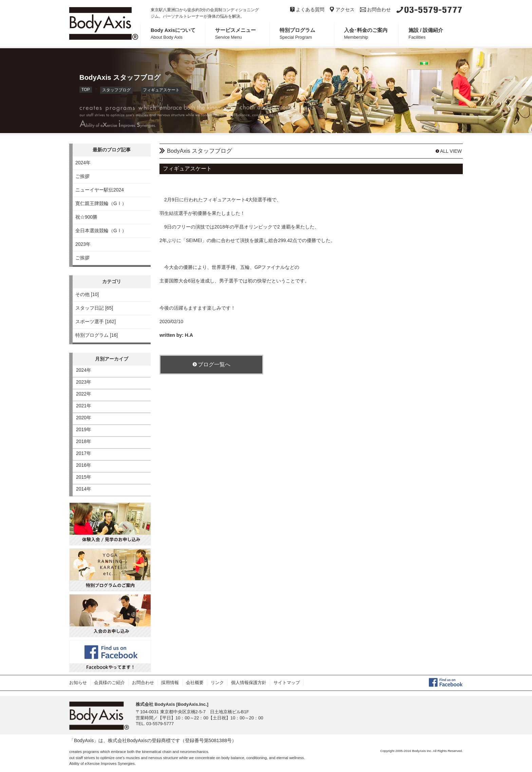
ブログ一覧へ (211, 364)
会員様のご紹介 (109, 683)
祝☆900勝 (86, 217)
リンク (217, 683)
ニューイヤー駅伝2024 (100, 190)
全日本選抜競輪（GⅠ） (101, 231)
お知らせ (78, 683)
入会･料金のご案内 (371, 34)
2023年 (83, 244)
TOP (86, 90)
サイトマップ (287, 683)
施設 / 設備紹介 (436, 34)
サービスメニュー (242, 34)
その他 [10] (87, 294)
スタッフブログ (116, 90)
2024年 (83, 163)
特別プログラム (307, 34)
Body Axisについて (178, 34)
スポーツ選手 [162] (96, 321)
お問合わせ (375, 10)
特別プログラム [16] (97, 335)
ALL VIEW (449, 151)
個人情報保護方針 (249, 683)
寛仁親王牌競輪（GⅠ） (101, 203)
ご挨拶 (82, 176)
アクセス (342, 10)
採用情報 (170, 683)
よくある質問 (307, 10)
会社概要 (195, 683)
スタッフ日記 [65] (94, 308)
